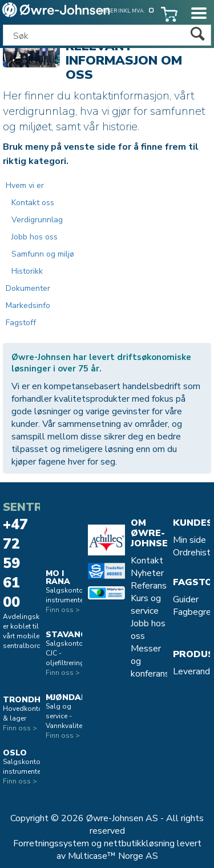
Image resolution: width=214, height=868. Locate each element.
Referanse (151, 586)
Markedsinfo (28, 305)
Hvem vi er (25, 185)
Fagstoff (21, 323)
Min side (189, 540)
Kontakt (147, 561)
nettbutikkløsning (139, 843)
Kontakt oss (33, 203)
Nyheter (147, 573)
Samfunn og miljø (43, 254)
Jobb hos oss (35, 237)
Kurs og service (146, 605)
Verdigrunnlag (37, 220)
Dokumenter (28, 288)
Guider (186, 599)
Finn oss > (20, 728)
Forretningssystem (51, 843)
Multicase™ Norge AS (113, 856)
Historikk (27, 271)
